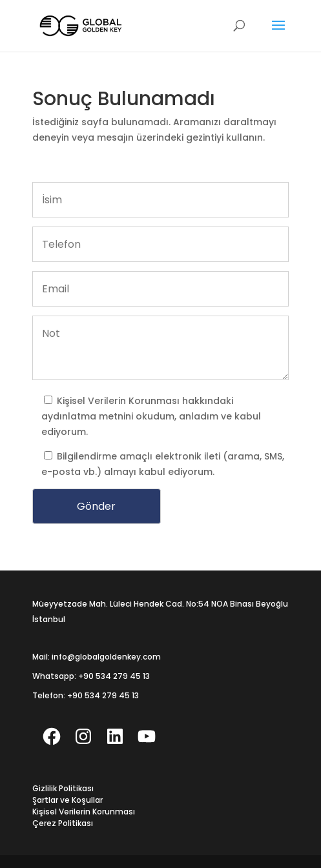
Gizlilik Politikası (63, 788)
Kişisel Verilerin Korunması (119, 401)
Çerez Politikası (63, 823)
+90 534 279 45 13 (114, 676)
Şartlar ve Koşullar (67, 800)
